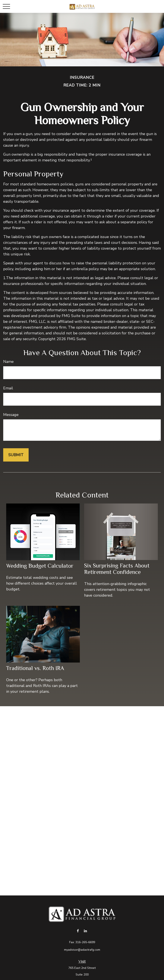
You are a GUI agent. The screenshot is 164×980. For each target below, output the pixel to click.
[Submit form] (16, 455)
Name (8, 362)
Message (11, 415)
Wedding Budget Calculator (40, 566)
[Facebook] (78, 931)
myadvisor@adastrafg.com (82, 950)
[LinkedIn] (85, 931)
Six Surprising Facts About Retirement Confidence (117, 569)
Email (8, 388)
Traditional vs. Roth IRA (35, 668)
